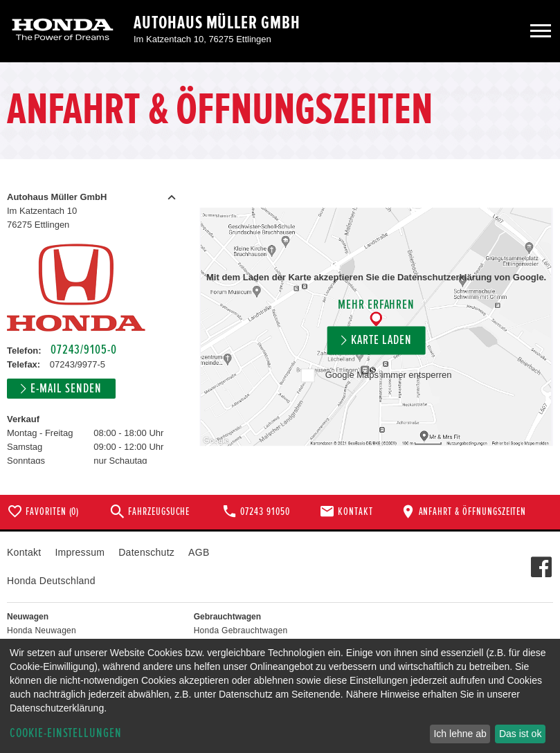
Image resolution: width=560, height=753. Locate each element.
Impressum (80, 552)
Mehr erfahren (376, 306)
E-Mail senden (66, 389)
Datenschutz (146, 552)
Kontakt (24, 552)
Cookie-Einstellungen (66, 733)
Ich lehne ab (460, 734)
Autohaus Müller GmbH (217, 23)
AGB (199, 552)
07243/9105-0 (83, 350)
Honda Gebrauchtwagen (241, 630)
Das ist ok (520, 734)
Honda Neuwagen (42, 630)
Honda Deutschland (51, 581)
